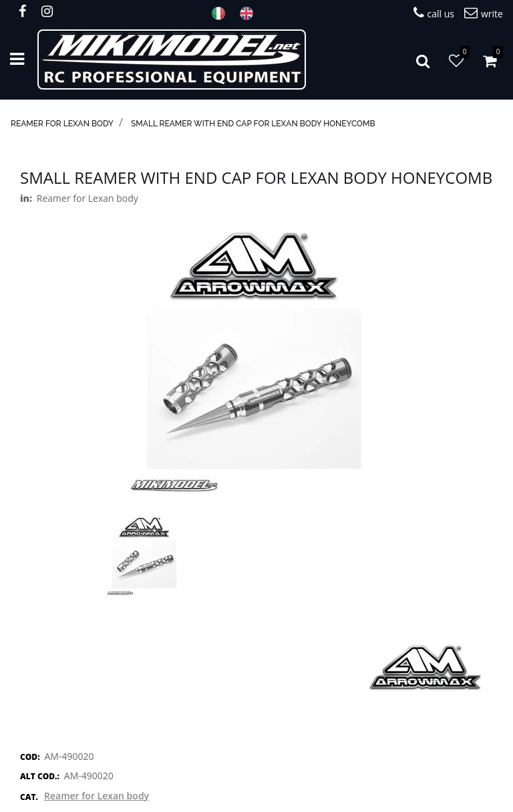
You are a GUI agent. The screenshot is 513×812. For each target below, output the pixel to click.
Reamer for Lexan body (62, 124)
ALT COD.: (40, 776)
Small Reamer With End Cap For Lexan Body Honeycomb (253, 124)
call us (434, 13)
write (484, 13)
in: (26, 198)
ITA (222, 13)
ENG (250, 13)
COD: (30, 757)
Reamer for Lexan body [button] (97, 796)
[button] (423, 59)
